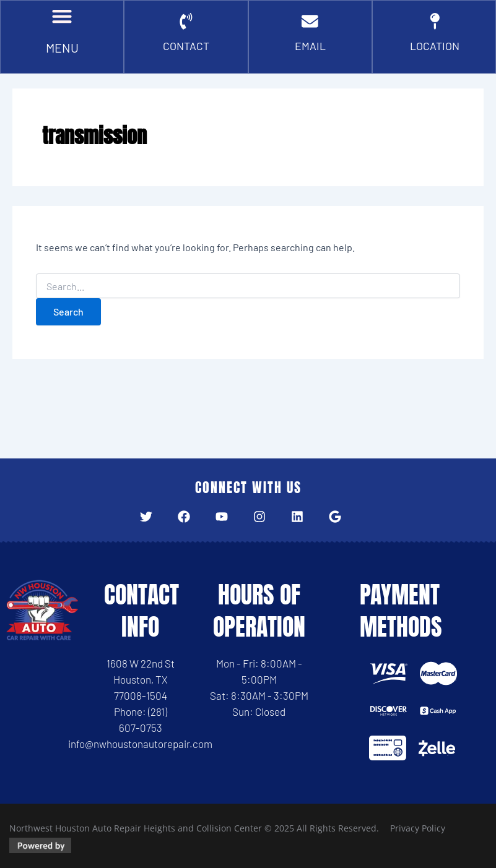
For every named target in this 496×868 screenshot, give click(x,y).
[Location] (435, 25)
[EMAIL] (310, 25)
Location (435, 50)
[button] (62, 19)
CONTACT (186, 50)
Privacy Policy (418, 828)
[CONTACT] (186, 25)
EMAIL (310, 50)
